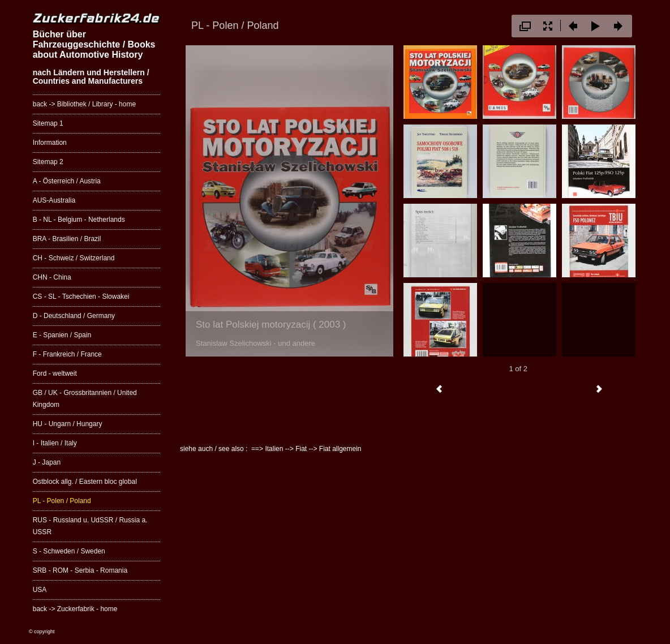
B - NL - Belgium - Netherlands (79, 220)
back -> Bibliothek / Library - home (84, 104)
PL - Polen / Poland (62, 501)
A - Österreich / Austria (67, 181)
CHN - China (52, 277)
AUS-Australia (54, 200)
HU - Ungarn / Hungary (68, 424)
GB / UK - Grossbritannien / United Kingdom (85, 399)
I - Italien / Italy (55, 443)
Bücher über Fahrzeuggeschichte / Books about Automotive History (94, 44)
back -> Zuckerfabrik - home (75, 609)
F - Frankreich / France (67, 354)
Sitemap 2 (48, 162)
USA (40, 590)
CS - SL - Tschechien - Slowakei (81, 297)
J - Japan (47, 462)
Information (50, 143)
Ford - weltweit (55, 373)
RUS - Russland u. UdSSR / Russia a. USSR (90, 526)
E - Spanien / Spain (62, 335)
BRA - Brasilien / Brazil (67, 239)
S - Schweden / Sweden (69, 551)
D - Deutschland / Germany (74, 316)
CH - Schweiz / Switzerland (74, 258)
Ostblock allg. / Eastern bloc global (85, 482)
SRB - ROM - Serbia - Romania (80, 570)
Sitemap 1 (48, 123)
